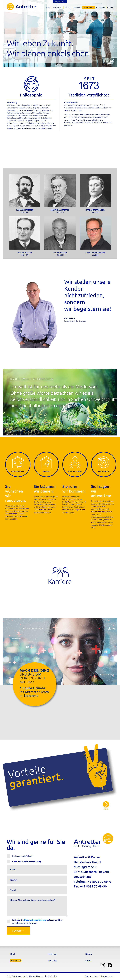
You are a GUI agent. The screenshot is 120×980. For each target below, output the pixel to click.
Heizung (57, 7)
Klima (67, 7)
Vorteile (100, 7)
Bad (48, 7)
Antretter (88, 7)
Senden (18, 931)
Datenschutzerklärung (35, 920)
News (110, 7)
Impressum (107, 976)
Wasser (77, 7)
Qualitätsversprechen (106, 805)
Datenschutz (92, 976)
